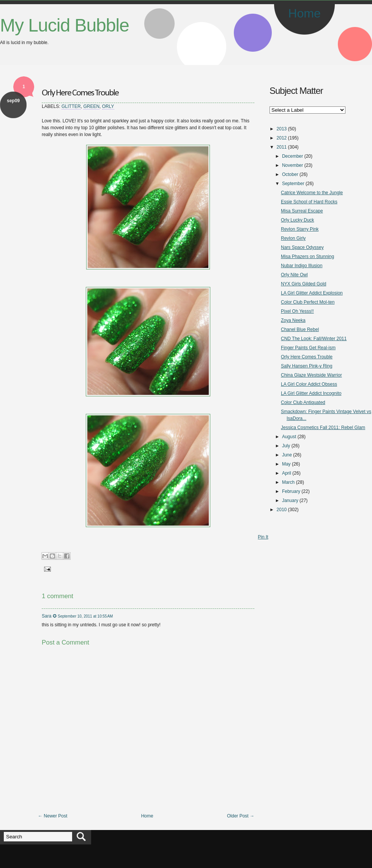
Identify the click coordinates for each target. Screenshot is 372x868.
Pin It (263, 537)
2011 (282, 147)
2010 (282, 510)
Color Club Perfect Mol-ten (308, 302)
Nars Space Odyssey (302, 247)
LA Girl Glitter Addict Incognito (311, 393)
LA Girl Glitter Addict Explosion (312, 293)
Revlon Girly (293, 238)
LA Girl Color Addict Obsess (309, 384)
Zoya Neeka (293, 320)
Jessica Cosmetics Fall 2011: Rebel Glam (323, 428)
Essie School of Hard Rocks (309, 202)
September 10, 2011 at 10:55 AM (85, 616)
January (290, 501)
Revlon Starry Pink (300, 229)
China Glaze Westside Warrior (311, 375)
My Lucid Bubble (65, 25)
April (287, 473)
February (291, 491)
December (292, 156)
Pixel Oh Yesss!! (297, 311)
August (289, 437)
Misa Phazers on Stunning (307, 257)
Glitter (71, 106)
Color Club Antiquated (303, 402)
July (286, 446)
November (292, 165)
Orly (108, 106)
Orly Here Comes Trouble (80, 93)
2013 (282, 129)
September (293, 184)
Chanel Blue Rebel (300, 329)
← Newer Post (53, 816)
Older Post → (241, 816)
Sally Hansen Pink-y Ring (307, 366)
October (290, 174)
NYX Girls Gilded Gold (303, 284)
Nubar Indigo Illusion (302, 266)
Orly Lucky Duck (297, 220)
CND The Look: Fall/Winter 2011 (314, 339)
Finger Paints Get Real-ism (308, 348)
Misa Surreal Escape (302, 211)
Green (91, 106)
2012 (282, 138)
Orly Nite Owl (294, 275)
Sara (46, 616)
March (288, 482)
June (287, 455)
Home (304, 13)
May (286, 464)
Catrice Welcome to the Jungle (312, 193)
